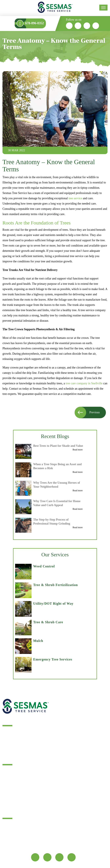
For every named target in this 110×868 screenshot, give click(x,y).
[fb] (69, 26)
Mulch (38, 641)
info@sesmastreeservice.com (21, 835)
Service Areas (11, 787)
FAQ (5, 803)
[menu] (103, 8)
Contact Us (9, 792)
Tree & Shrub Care (48, 622)
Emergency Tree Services (53, 659)
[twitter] (78, 26)
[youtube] (96, 26)
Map (7, 847)
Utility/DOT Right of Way (53, 603)
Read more (78, 450)
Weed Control (44, 566)
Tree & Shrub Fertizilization (55, 585)
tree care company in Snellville (84, 383)
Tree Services (11, 771)
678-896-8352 (49, 835)
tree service (76, 198)
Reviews (8, 782)
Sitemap (7, 798)
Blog (5, 777)
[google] (87, 26)
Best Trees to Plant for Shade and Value (58, 446)
